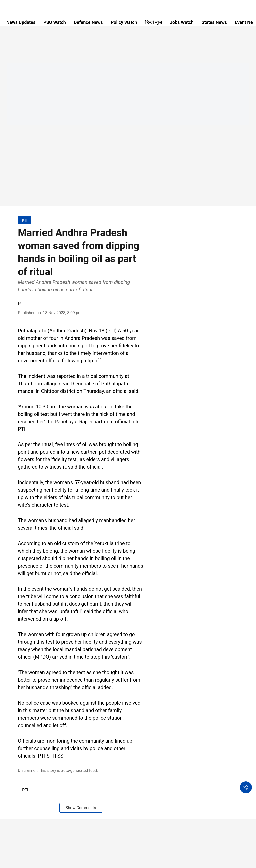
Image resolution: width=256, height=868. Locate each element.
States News (214, 22)
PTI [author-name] (21, 303)
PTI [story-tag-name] (25, 790)
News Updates (21, 22)
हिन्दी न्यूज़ (154, 22)
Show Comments (81, 808)
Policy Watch (124, 22)
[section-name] (25, 220)
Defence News (88, 22)
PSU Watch (55, 22)
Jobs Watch (182, 22)
